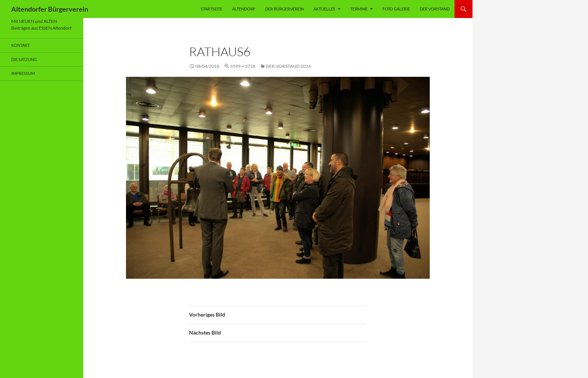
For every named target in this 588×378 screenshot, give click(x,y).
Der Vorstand (435, 9)
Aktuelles (324, 9)
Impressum (23, 73)
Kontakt (20, 45)
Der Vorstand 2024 (288, 66)
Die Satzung (24, 59)
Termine (359, 9)
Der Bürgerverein (284, 9)
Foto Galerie (396, 9)
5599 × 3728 (243, 66)
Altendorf (244, 9)
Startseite (211, 9)
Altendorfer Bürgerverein (50, 9)
